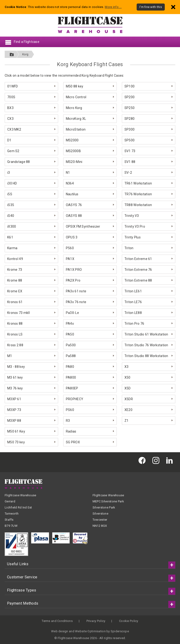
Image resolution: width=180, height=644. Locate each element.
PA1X (70, 259)
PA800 (71, 377)
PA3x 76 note (76, 302)
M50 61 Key (16, 431)
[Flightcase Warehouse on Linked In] (171, 460)
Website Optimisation (90, 631)
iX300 (12, 226)
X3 (127, 367)
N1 (68, 173)
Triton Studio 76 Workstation (146, 345)
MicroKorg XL (76, 119)
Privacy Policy (96, 621)
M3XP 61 (14, 399)
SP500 (129, 140)
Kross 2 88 (15, 345)
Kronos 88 (15, 324)
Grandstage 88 (19, 162)
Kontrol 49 (15, 259)
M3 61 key (15, 377)
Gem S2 (13, 151)
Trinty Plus (133, 237)
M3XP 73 (14, 410)
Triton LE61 (133, 291)
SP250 (129, 108)
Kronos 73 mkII (19, 313)
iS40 (11, 216)
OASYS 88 (74, 216)
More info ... (113, 7)
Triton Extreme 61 (138, 259)
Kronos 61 (15, 302)
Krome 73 (15, 270)
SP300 (129, 129)
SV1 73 (130, 151)
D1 (9, 140)
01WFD (13, 86)
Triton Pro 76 (134, 324)
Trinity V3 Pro (135, 226)
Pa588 (71, 356)
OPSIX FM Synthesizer (83, 226)
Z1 (127, 421)
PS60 (70, 410)
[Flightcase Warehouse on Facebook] (143, 460)
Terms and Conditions (57, 621)
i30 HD (12, 183)
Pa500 (71, 345)
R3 (68, 421)
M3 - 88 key (16, 367)
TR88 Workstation (138, 205)
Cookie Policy (129, 621)
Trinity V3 (132, 216)
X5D (128, 388)
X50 (127, 377)
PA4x (70, 324)
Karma (12, 248)
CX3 (10, 119)
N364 (70, 183)
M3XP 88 (14, 421)
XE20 (128, 410)
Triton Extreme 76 (138, 270)
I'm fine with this (151, 7)
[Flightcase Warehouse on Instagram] (157, 460)
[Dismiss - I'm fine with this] (173, 7)
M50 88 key (75, 86)
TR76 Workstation (138, 194)
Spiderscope (120, 631)
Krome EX (15, 291)
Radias (71, 431)
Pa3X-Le (72, 313)
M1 (10, 356)
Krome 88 (15, 280)
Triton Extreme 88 (138, 280)
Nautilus (72, 194)
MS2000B (73, 151)
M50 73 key (16, 442)
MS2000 (72, 140)
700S (11, 97)
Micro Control (76, 97)
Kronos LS (15, 334)
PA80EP (72, 388)
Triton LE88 (133, 313)
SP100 (129, 86)
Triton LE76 (133, 302)
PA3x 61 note (76, 291)
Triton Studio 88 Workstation (146, 356)
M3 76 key (15, 388)
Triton (129, 248)
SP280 (129, 119)
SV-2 (128, 173)
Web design (60, 631)
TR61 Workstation (138, 183)
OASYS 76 (74, 205)
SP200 (129, 97)
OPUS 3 (72, 237)
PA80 (70, 367)
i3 (9, 173)
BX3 (10, 108)
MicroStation (76, 129)
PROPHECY (75, 399)
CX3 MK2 (14, 129)
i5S (10, 194)
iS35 (11, 205)
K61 (10, 237)
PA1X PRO (74, 270)
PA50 (70, 334)
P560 (70, 248)
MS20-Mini (74, 162)
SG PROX (73, 442)
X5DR (129, 399)
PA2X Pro (73, 280)
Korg (25, 54)
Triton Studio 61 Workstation (146, 334)
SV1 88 (130, 162)
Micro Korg (74, 108)
